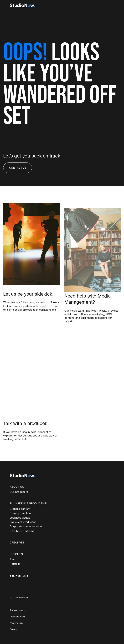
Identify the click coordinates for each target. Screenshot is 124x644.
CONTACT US (18, 168)
